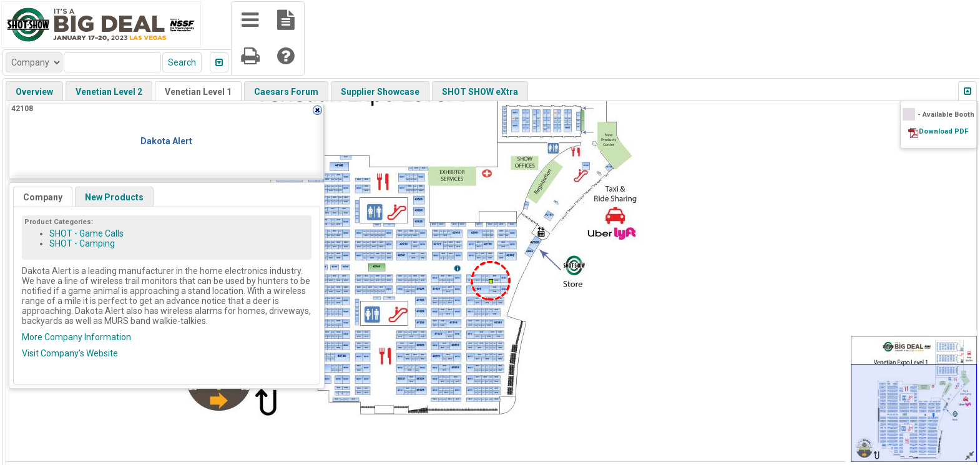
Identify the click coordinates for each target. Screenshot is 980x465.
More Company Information (76, 337)
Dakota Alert (166, 141)
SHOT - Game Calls (86, 233)
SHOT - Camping (82, 243)
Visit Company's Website (70, 353)
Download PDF (943, 131)
